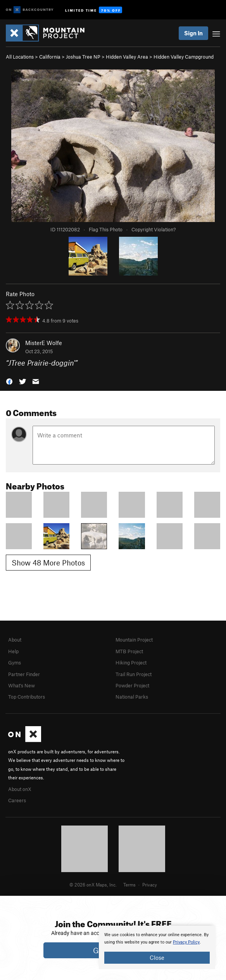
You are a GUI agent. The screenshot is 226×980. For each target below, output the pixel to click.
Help (13, 651)
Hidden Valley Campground (184, 57)
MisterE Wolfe (44, 343)
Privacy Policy (186, 942)
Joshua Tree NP (83, 57)
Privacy (150, 885)
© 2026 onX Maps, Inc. (93, 885)
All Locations (20, 57)
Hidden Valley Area (127, 57)
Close (157, 957)
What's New (22, 685)
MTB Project (129, 651)
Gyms (15, 663)
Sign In (193, 33)
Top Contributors (27, 697)
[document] (157, 947)
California (50, 57)
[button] (9, 381)
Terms (129, 885)
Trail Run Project (134, 674)
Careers (17, 800)
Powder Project (132, 685)
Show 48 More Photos (48, 563)
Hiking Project (131, 663)
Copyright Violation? (154, 229)
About (15, 640)
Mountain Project (134, 640)
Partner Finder (24, 674)
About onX (20, 789)
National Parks (132, 697)
